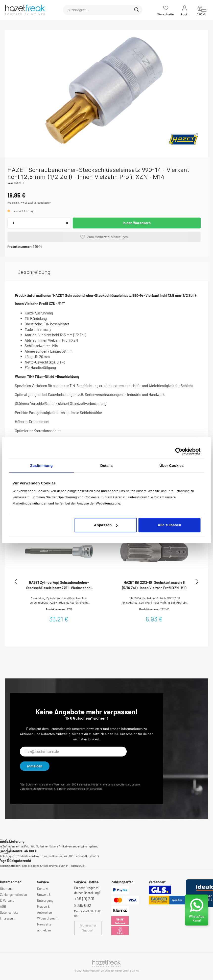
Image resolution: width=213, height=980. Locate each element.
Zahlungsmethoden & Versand (13, 897)
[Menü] (204, 10)
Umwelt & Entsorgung (45, 897)
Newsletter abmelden (45, 927)
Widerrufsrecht (48, 918)
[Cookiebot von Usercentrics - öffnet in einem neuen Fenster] (179, 451)
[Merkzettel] (166, 10)
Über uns (6, 889)
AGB (3, 906)
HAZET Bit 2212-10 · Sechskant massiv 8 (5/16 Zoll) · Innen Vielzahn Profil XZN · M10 (154, 585)
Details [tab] (107, 465)
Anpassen (106, 525)
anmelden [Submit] (35, 766)
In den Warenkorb (137, 223)
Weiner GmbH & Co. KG (127, 971)
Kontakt (43, 889)
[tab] (34, 272)
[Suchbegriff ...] (97, 10)
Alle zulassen (169, 525)
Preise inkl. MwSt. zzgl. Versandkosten (29, 203)
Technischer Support (88, 928)
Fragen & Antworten (45, 909)
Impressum (8, 918)
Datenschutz (9, 912)
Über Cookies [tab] (172, 465)
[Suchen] (137, 10)
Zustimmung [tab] (41, 465)
